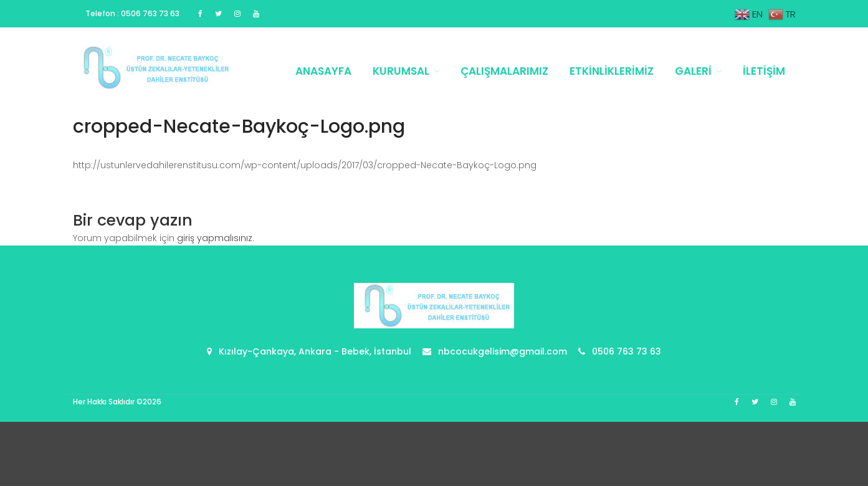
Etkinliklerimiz (612, 71)
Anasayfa (323, 71)
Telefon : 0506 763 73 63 (132, 13)
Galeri (693, 71)
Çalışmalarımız (504, 71)
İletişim (764, 71)
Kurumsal (401, 71)
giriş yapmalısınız (215, 238)
